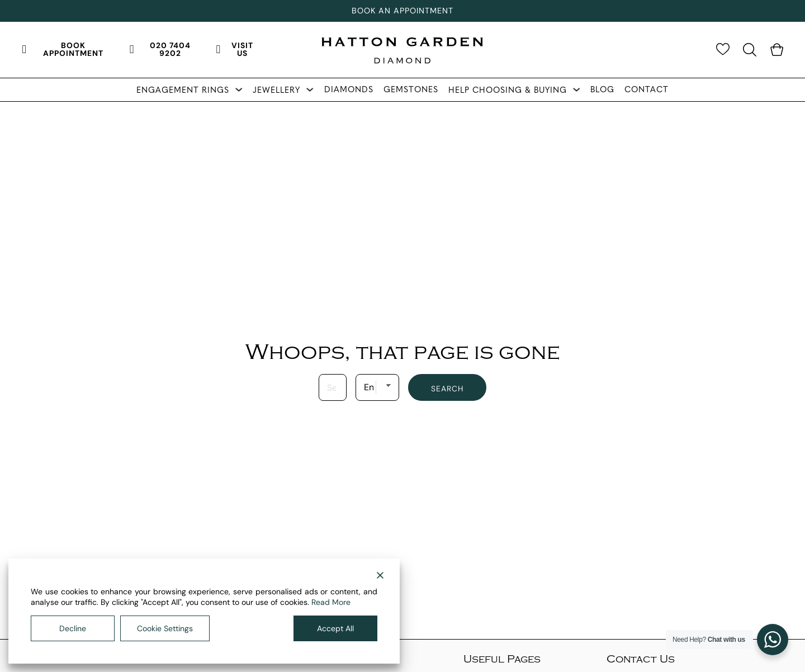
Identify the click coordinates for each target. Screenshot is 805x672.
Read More (331, 602)
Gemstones (411, 89)
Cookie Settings (165, 628)
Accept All (335, 628)
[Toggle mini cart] (776, 50)
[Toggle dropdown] (239, 89)
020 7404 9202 (160, 49)
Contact (647, 89)
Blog (602, 89)
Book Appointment (63, 49)
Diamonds (349, 89)
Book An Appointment (402, 11)
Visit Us (235, 49)
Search (447, 389)
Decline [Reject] (73, 628)
